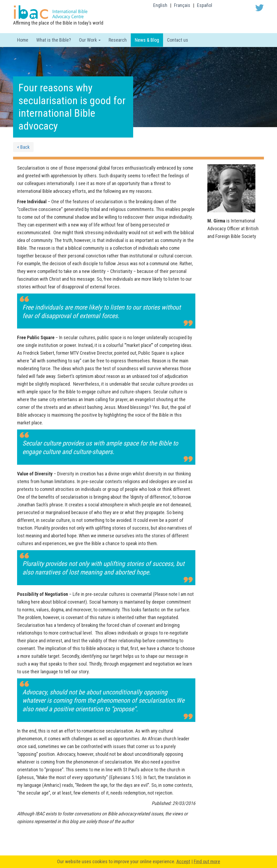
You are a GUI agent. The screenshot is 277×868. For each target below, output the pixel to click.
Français (182, 5)
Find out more (207, 861)
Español (205, 5)
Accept (183, 861)
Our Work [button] (90, 40)
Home (23, 40)
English (160, 5)
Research (118, 40)
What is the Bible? (54, 40)
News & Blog (147, 40)
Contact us (178, 40)
